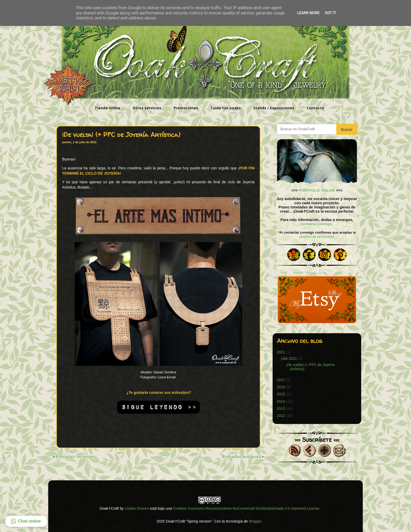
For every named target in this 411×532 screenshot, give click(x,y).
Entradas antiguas (242, 457)
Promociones (186, 108)
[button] (26, 521)
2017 (281, 380)
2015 (281, 394)
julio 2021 (289, 358)
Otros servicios (147, 108)
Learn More (308, 13)
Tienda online (107, 108)
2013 (281, 409)
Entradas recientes (76, 457)
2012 (281, 416)
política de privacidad (317, 237)
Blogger (255, 521)
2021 (281, 352)
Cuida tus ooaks (226, 108)
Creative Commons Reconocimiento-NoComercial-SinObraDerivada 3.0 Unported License (246, 508)
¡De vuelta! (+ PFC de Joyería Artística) (121, 135)
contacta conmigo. (317, 224)
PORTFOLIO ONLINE (317, 190)
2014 (281, 401)
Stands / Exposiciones (274, 108)
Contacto (315, 108)
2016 (281, 387)
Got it (330, 13)
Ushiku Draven (137, 508)
